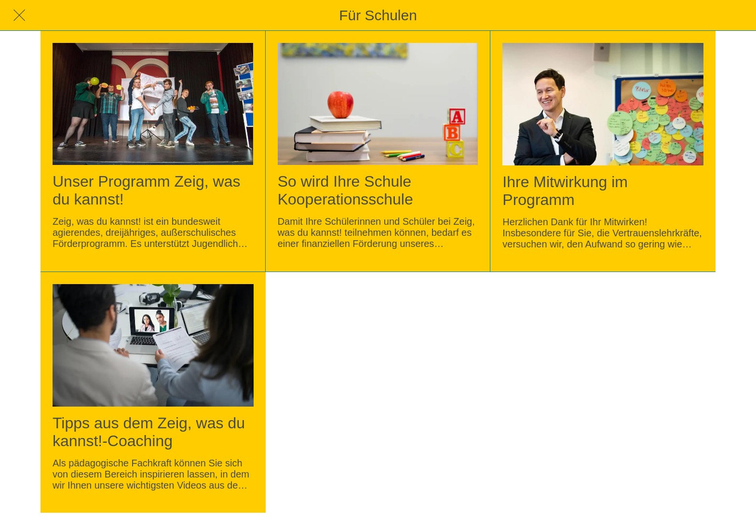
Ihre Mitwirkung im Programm (565, 191)
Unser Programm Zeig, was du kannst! (146, 190)
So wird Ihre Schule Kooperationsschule (345, 190)
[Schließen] (19, 15)
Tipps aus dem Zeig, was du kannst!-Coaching (149, 432)
